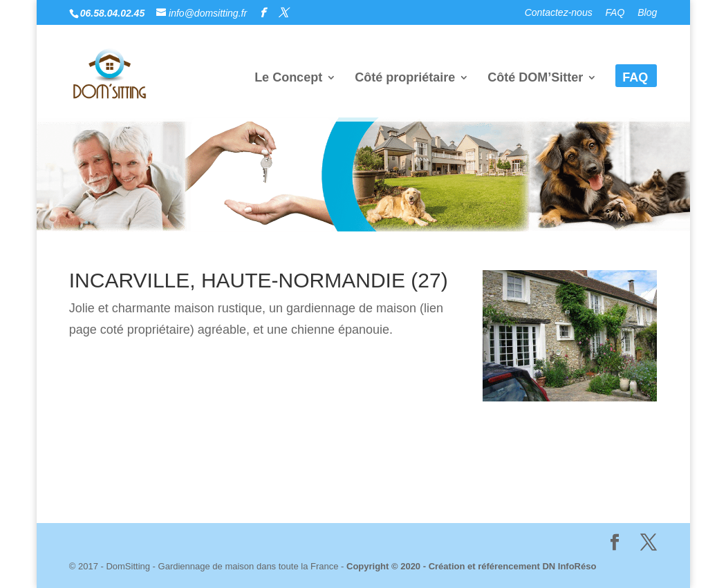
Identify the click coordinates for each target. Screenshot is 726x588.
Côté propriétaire (405, 78)
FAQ (615, 13)
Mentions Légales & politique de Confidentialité (240, 483)
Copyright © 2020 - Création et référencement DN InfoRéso (471, 566)
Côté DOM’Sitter (535, 78)
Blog (647, 13)
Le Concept (288, 78)
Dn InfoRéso (425, 483)
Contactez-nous (559, 13)
